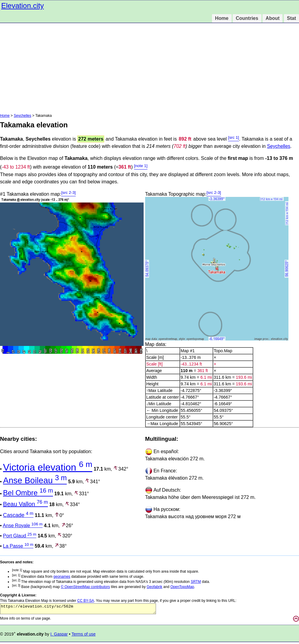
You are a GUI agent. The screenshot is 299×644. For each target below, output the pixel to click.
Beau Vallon (25, 504)
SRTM (196, 582)
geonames (62, 577)
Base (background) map (36, 587)
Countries (247, 18)
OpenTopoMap (182, 587)
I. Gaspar (59, 636)
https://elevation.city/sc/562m (78, 610)
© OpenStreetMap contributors (85, 587)
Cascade (18, 515)
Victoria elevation (48, 467)
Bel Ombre (28, 493)
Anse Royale (23, 526)
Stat (291, 18)
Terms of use (83, 636)
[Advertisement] (149, 68)
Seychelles (23, 116)
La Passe (18, 546)
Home (222, 18)
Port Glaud (20, 536)
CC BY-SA (86, 601)
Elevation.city (22, 6)
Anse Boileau (35, 480)
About (273, 18)
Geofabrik (154, 587)
